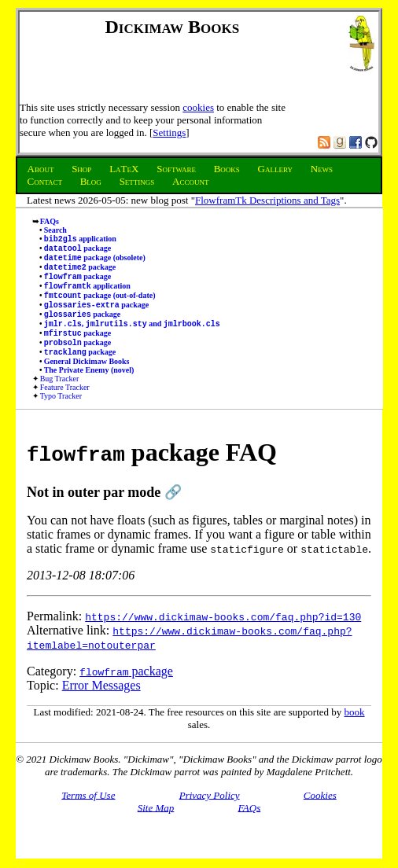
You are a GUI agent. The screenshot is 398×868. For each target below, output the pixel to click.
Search (55, 230)
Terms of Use (88, 815)
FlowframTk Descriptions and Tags (267, 200)
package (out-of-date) (100, 306)
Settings (169, 132)
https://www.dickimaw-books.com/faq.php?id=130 (223, 637)
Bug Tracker (60, 399)
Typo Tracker (61, 416)
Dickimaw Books (172, 27)
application (80, 240)
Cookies (320, 815)
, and (132, 339)
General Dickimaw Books (87, 382)
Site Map (156, 828)
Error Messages (101, 706)
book (355, 732)
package (78, 251)
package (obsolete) (95, 262)
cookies (198, 107)
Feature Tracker (65, 408)
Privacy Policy (210, 815)
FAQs (50, 221)
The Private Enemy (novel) (89, 390)
